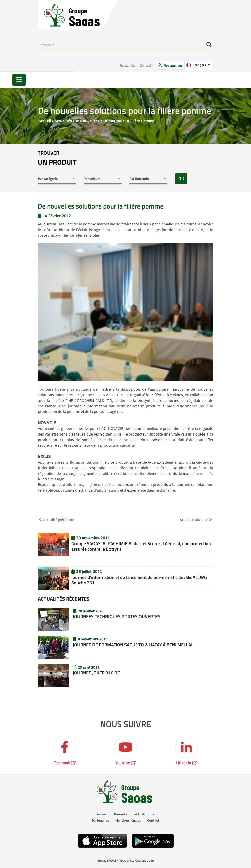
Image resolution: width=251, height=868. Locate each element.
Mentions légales (128, 820)
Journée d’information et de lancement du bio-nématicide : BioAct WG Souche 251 (139, 580)
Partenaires (101, 820)
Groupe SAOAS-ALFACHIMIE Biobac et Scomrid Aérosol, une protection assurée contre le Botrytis (141, 546)
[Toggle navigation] (19, 80)
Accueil (45, 121)
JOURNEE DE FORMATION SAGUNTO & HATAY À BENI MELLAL (133, 645)
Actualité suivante (194, 520)
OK (181, 179)
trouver (57, 158)
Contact (146, 65)
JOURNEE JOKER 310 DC (96, 673)
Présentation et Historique (134, 814)
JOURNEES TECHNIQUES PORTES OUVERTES (117, 617)
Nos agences (173, 65)
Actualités (128, 65)
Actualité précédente (59, 520)
